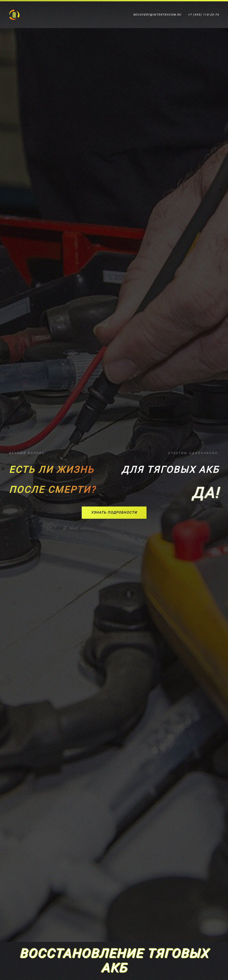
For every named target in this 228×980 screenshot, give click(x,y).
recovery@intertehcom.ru (157, 15)
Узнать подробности (114, 513)
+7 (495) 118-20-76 (204, 15)
